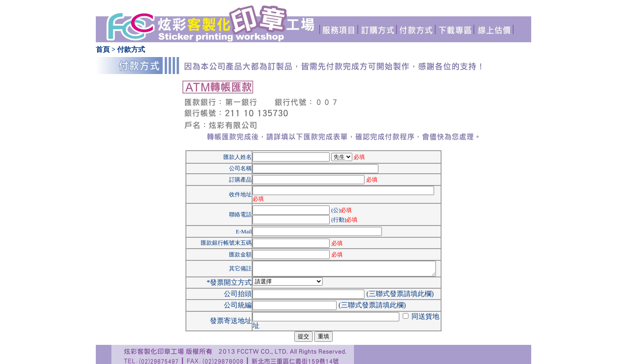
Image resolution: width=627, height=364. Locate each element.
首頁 (103, 49)
